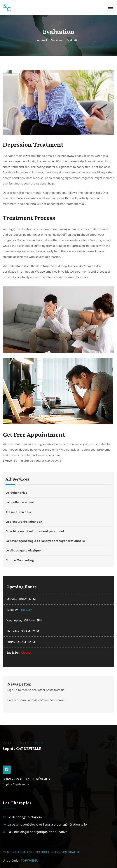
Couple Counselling (58, 559)
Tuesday (12, 610)
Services (57, 40)
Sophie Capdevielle (16, 784)
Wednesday (14, 620)
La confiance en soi (58, 502)
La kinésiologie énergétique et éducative (37, 832)
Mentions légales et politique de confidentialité (41, 852)
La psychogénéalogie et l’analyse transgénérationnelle (58, 541)
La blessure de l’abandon (58, 522)
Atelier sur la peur (58, 512)
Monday (12, 599)
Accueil (42, 40)
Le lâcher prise (58, 494)
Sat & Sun (13, 653)
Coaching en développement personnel (58, 531)
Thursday (13, 631)
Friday (11, 642)
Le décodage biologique (58, 550)
